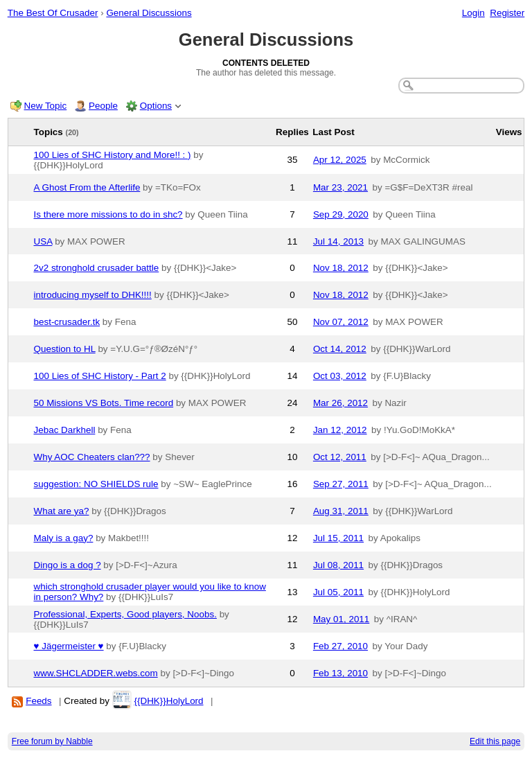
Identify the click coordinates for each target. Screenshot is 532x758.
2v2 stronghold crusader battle (97, 268)
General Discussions (149, 13)
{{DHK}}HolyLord (168, 701)
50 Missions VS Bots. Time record (104, 403)
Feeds (38, 701)
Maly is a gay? (64, 538)
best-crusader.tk (67, 322)
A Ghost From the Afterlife (87, 187)
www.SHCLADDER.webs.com (96, 673)
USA (43, 241)
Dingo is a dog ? (68, 565)
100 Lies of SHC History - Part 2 (100, 376)
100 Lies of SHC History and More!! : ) (113, 155)
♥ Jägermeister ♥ (69, 646)
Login (473, 13)
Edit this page (495, 741)
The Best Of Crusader (53, 13)
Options (156, 106)
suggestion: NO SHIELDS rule (96, 484)
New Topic (46, 106)
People (103, 106)
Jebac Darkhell (65, 430)
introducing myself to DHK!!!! (93, 295)
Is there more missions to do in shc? (108, 214)
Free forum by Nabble (52, 741)
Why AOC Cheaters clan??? (92, 457)
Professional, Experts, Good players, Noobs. (125, 614)
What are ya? (62, 511)
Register (507, 13)
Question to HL (65, 349)
